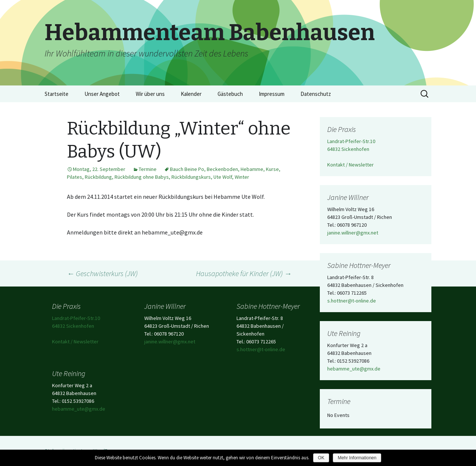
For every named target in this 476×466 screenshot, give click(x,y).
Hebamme (252, 169)
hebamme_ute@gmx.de (354, 369)
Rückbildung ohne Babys (142, 177)
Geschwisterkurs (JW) (102, 273)
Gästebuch (230, 94)
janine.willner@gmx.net (353, 233)
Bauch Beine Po (187, 169)
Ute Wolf (223, 177)
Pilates (75, 177)
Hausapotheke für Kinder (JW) (244, 273)
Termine (148, 169)
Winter (242, 177)
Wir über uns (150, 94)
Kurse (272, 169)
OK (321, 458)
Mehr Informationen (357, 458)
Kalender (191, 94)
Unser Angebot (102, 94)
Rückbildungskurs (191, 177)
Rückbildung (98, 177)
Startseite (57, 94)
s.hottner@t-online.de (352, 301)
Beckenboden (222, 169)
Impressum (272, 94)
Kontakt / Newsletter (350, 165)
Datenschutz (316, 94)
